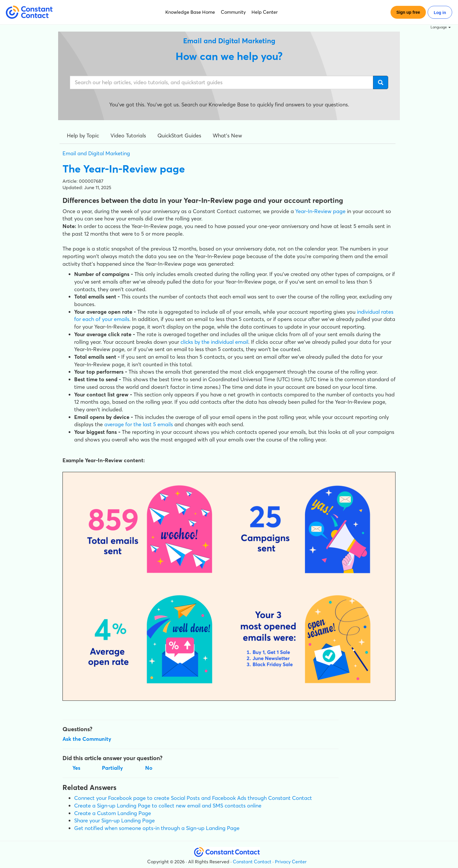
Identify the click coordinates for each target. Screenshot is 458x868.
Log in (440, 13)
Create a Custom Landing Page (113, 813)
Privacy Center (291, 862)
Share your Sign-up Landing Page (114, 820)
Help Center (265, 12)
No (149, 768)
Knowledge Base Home (190, 12)
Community (233, 12)
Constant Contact (252, 862)
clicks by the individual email (214, 342)
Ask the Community (87, 739)
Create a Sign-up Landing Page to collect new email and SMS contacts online (168, 806)
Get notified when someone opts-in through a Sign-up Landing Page (157, 828)
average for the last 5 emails (139, 424)
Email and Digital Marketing (96, 153)
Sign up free (408, 12)
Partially (112, 768)
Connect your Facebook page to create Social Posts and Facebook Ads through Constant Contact (193, 798)
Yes (76, 768)
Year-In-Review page (320, 211)
